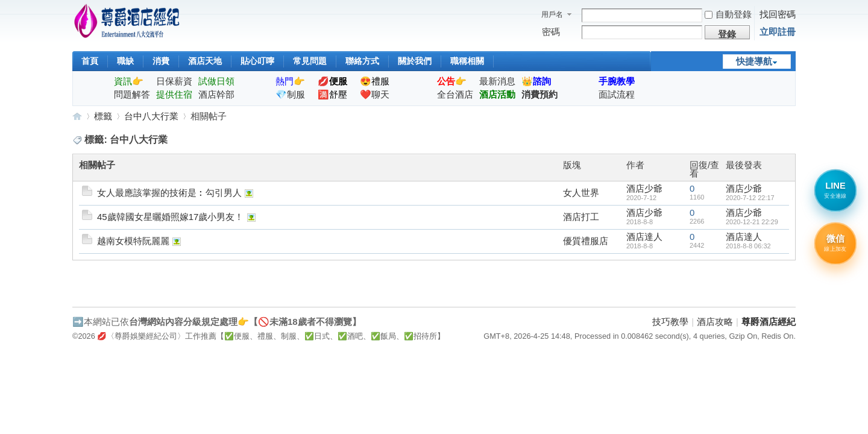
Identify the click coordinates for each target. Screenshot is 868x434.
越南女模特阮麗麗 (133, 241)
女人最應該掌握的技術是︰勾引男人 (169, 193)
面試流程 (617, 94)
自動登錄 (728, 14)
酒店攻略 (715, 322)
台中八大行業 (151, 116)
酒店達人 (644, 237)
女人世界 (581, 193)
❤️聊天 (375, 94)
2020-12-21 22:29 (752, 222)
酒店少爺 (644, 188)
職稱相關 (467, 61)
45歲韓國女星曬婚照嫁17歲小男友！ (170, 217)
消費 (161, 61)
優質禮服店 (586, 241)
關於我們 (415, 61)
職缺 (125, 61)
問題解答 (132, 94)
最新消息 (497, 81)
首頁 (90, 61)
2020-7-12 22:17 (750, 198)
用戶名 (552, 14)
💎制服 (290, 94)
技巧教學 (670, 322)
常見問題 (310, 61)
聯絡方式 (362, 61)
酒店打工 (581, 217)
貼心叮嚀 (257, 61)
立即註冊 (778, 32)
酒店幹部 (216, 94)
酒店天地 (205, 61)
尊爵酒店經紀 (77, 116)
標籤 (103, 116)
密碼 (551, 32)
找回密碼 (778, 14)
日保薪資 (174, 81)
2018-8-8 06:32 (748, 246)
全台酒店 (455, 94)
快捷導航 (754, 61)
